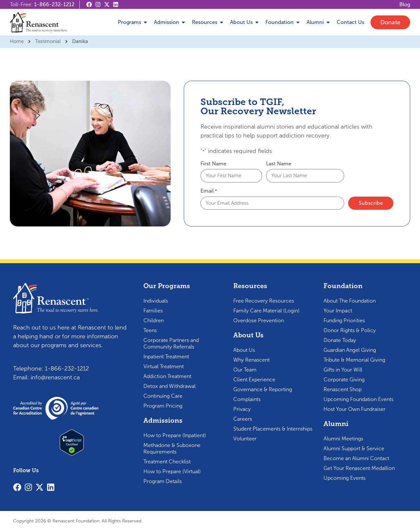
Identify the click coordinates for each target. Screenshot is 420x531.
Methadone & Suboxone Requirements (172, 448)
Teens (150, 330)
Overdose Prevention (259, 320)
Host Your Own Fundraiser (355, 409)
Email (209, 191)
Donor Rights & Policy (350, 330)
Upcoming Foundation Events (358, 399)
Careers (243, 419)
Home (17, 41)
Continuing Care (163, 396)
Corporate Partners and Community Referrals (171, 343)
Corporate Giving (344, 380)
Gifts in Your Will (343, 370)
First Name (213, 164)
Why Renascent (252, 360)
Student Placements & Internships (273, 429)
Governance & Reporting (263, 389)
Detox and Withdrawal (169, 386)
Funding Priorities (344, 320)
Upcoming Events (345, 478)
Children (154, 320)
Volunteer (245, 439)
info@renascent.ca (55, 377)
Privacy (242, 409)
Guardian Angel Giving (350, 350)
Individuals (156, 301)
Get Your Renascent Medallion (359, 468)
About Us (244, 350)
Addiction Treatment (167, 376)
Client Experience (254, 380)
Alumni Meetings (343, 439)
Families (153, 311)
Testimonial (48, 41)
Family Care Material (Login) (266, 311)
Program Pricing (163, 406)
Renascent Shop (343, 389)
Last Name (279, 164)
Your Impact (338, 311)
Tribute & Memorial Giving (354, 360)
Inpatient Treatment (166, 357)
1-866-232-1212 (54, 4)
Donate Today (340, 340)
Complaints (247, 399)
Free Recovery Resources (264, 301)
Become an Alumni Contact (356, 458)
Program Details (163, 481)
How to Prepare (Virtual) (172, 471)
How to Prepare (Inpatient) (175, 435)
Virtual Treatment (164, 366)
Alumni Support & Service (354, 448)
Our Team (245, 370)
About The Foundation (350, 301)
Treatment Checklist (167, 462)
